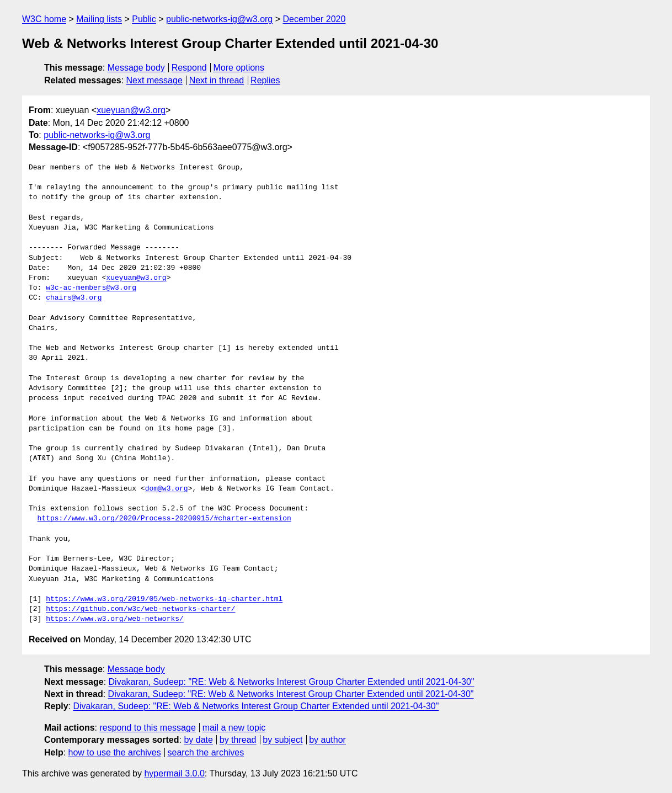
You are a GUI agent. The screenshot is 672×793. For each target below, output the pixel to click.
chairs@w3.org (74, 298)
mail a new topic (234, 728)
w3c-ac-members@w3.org (91, 288)
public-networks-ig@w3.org (219, 19)
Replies (265, 80)
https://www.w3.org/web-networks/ (115, 619)
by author (327, 740)
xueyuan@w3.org (131, 110)
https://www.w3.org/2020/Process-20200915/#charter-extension (164, 519)
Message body (136, 68)
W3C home (44, 19)
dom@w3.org (167, 489)
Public (144, 19)
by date (198, 740)
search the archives (206, 752)
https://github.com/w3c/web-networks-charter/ (140, 609)
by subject (282, 740)
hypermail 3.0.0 (174, 773)
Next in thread (217, 80)
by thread (238, 740)
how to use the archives (115, 752)
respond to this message (147, 728)
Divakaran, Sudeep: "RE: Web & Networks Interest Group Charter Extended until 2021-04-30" (292, 682)
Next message (154, 80)
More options (239, 68)
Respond (189, 68)
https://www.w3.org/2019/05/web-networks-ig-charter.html (164, 599)
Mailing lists (99, 19)
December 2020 (314, 19)
